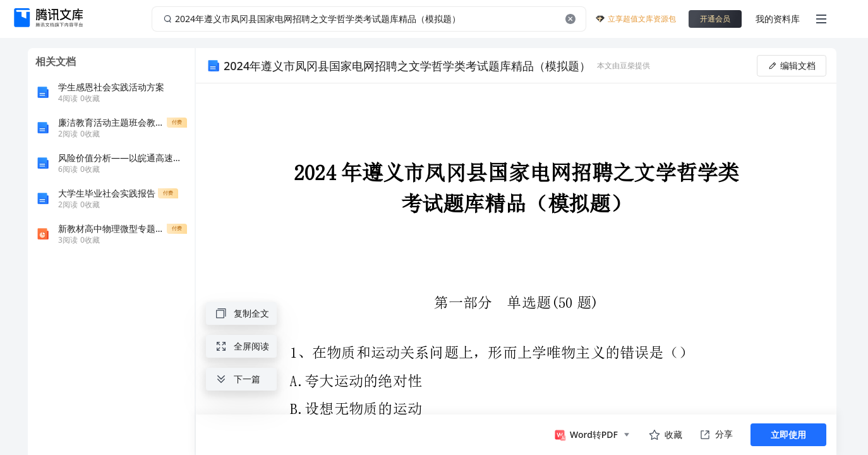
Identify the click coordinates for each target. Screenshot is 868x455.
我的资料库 (778, 19)
